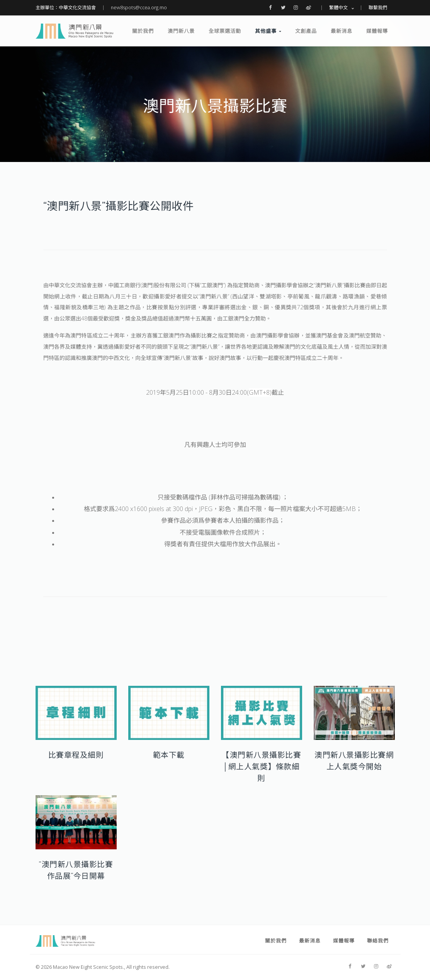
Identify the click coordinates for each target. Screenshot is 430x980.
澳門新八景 (181, 31)
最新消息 (342, 31)
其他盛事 (268, 31)
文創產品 (306, 31)
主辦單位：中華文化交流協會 (66, 8)
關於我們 (143, 31)
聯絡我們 (378, 941)
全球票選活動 (225, 31)
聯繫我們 (378, 8)
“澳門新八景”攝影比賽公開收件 (119, 206)
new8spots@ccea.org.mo (139, 8)
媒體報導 (377, 31)
